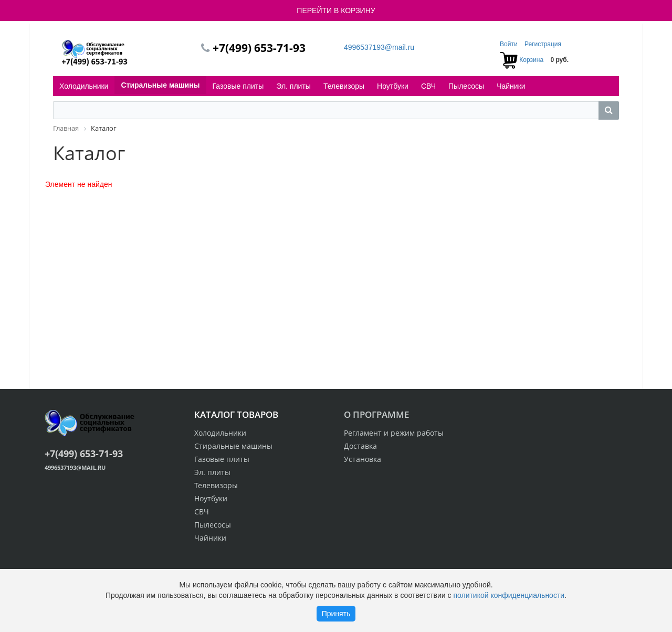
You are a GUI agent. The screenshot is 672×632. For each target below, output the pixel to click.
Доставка (360, 446)
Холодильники (84, 86)
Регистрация (543, 44)
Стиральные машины (160, 85)
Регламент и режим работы (394, 433)
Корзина (531, 60)
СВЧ (428, 86)
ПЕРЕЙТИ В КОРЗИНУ (336, 10)
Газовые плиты (238, 86)
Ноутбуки (393, 86)
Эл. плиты (293, 86)
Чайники (511, 86)
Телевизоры (344, 86)
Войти (510, 44)
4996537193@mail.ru (379, 47)
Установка (363, 459)
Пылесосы (466, 86)
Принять (336, 614)
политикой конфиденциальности (509, 595)
